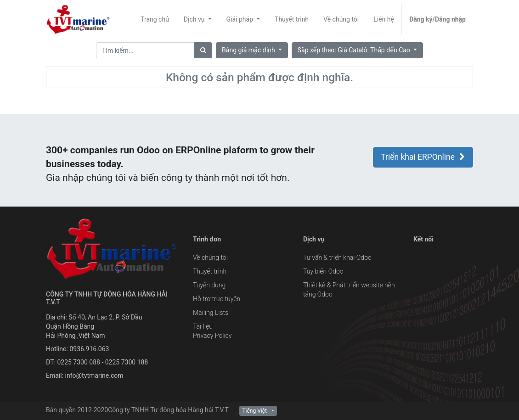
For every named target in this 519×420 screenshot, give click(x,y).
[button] (357, 50)
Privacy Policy (212, 336)
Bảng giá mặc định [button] (249, 50)
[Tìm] (203, 50)
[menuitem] (155, 19)
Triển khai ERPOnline (423, 157)
